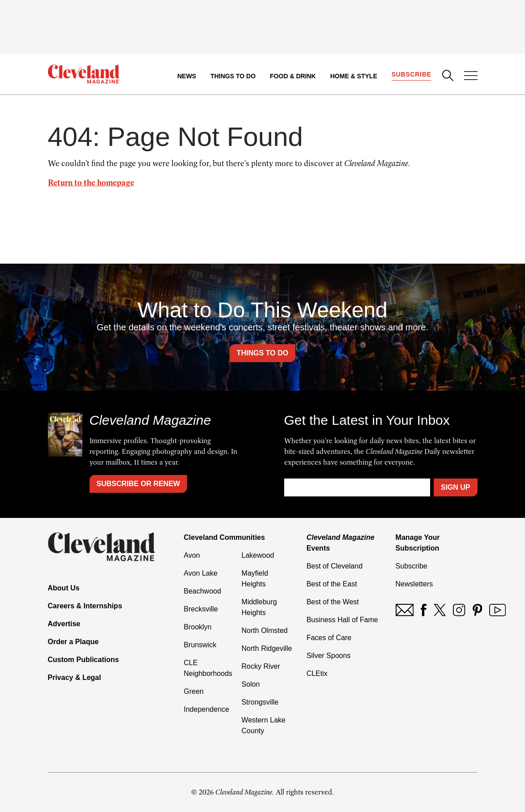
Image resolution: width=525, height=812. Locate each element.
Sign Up (456, 487)
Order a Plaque (73, 642)
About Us (64, 588)
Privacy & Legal (75, 677)
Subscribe (412, 74)
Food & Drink (293, 76)
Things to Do (233, 76)
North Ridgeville (267, 648)
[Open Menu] (471, 77)
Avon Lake (201, 573)
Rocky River (261, 666)
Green (194, 691)
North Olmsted (265, 630)
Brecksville (201, 609)
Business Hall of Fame (342, 620)
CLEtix (317, 673)
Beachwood (203, 591)
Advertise (64, 624)
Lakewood (258, 555)
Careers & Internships (85, 606)
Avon (192, 555)
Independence (207, 709)
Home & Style (354, 76)
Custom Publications (83, 660)
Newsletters (414, 584)
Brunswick (200, 645)
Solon (251, 684)
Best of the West (333, 602)
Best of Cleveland (335, 566)
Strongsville (260, 702)
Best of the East (332, 584)
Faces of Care (329, 638)
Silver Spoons (329, 656)
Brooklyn (198, 627)
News (187, 76)
